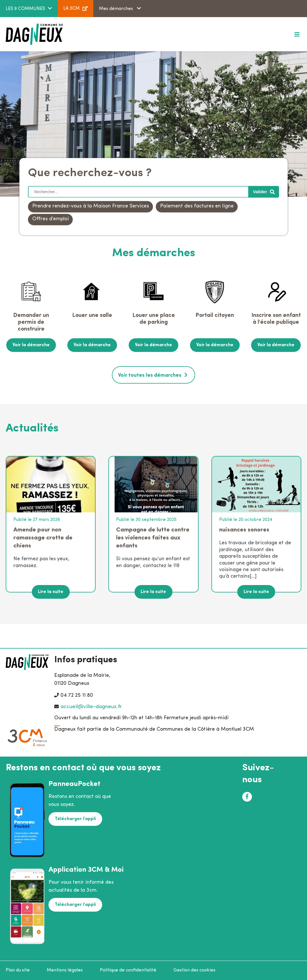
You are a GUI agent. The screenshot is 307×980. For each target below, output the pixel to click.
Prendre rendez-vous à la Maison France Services (91, 206)
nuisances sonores (244, 530)
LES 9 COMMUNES (25, 9)
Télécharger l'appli (75, 819)
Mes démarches (117, 9)
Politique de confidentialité (128, 970)
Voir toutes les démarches (150, 375)
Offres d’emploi (51, 219)
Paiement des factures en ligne (197, 206)
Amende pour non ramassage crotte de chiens (43, 538)
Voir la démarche (31, 345)
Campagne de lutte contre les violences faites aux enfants (153, 538)
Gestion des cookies (194, 970)
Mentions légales (65, 970)
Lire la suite (51, 592)
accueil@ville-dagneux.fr (91, 707)
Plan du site (18, 970)
